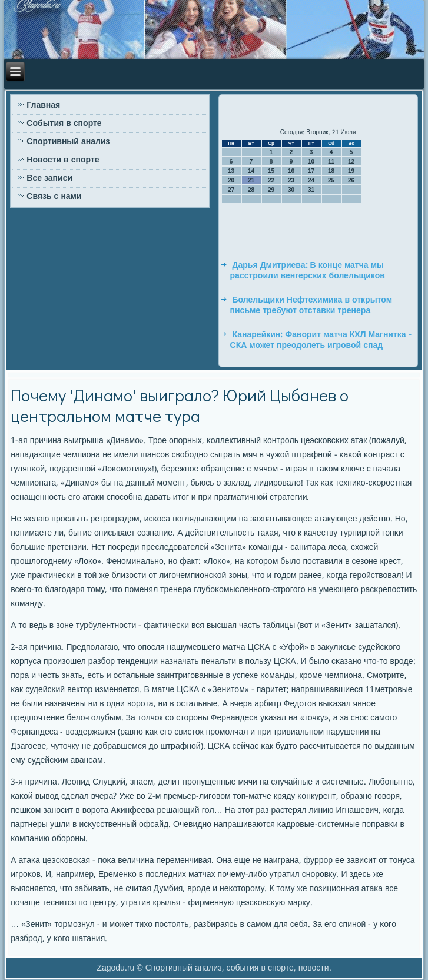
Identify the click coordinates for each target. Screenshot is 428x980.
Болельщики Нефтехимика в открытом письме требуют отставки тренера (311, 305)
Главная (43, 105)
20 (231, 180)
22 (271, 180)
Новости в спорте (63, 160)
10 (311, 162)
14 (251, 171)
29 (271, 190)
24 (311, 180)
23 (291, 180)
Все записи (49, 178)
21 (251, 180)
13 (231, 171)
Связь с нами (54, 197)
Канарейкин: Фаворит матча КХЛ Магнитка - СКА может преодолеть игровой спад (321, 340)
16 (291, 171)
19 (351, 171)
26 (351, 180)
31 (311, 190)
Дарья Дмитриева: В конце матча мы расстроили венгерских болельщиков (308, 271)
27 (231, 190)
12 (351, 162)
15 (271, 171)
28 (251, 190)
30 (291, 190)
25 (331, 180)
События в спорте (64, 124)
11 (331, 162)
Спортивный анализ (68, 142)
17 (311, 171)
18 (331, 171)
